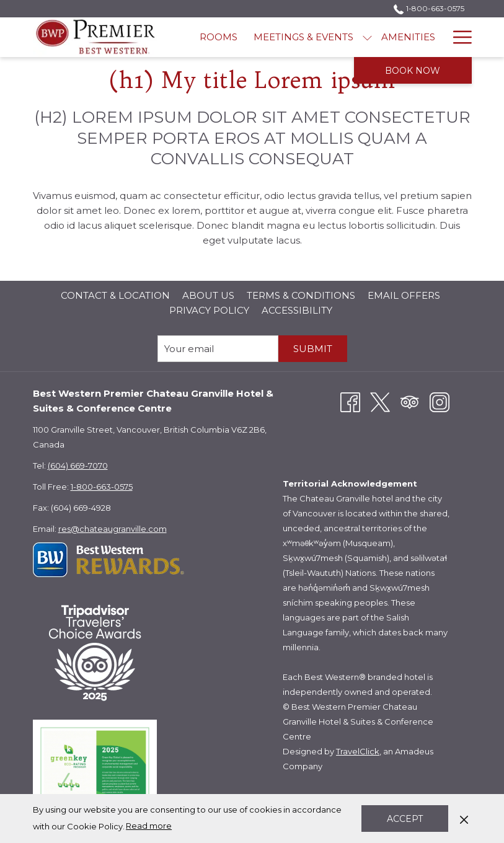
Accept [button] (405, 819)
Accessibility (297, 310)
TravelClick (358, 751)
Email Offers (404, 295)
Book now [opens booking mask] (413, 71)
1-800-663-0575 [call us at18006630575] (429, 8)
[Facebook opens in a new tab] (350, 401)
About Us (208, 295)
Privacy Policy (209, 310)
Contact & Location (115, 295)
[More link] (458, 37)
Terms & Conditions (301, 295)
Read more (149, 826)
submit (313, 349)
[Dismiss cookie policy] (464, 818)
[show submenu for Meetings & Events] (367, 37)
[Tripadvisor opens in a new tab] (410, 401)
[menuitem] (219, 37)
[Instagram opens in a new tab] (440, 401)
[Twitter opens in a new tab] (380, 401)
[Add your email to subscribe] (218, 349)
